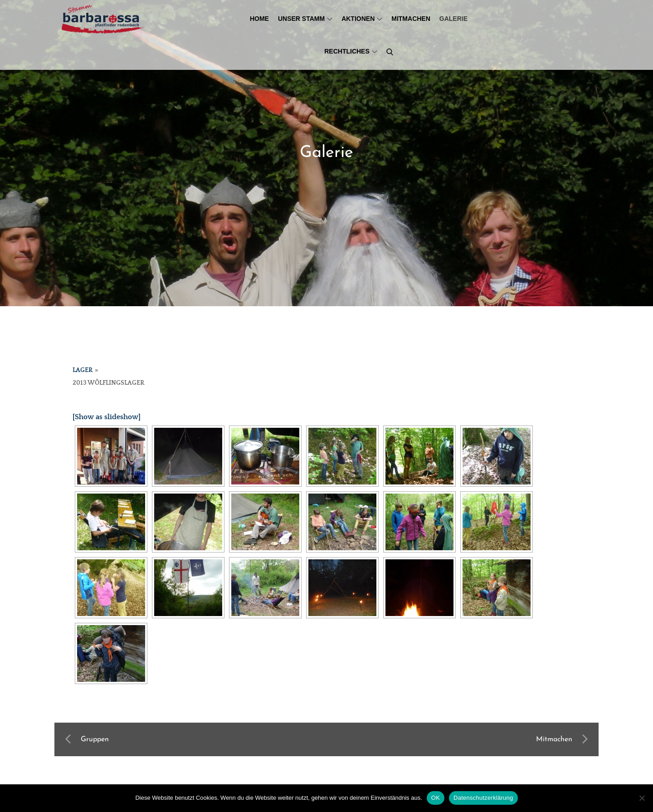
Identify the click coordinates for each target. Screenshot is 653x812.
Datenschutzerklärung (483, 798)
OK (436, 798)
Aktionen (362, 19)
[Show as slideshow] (107, 417)
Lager (83, 370)
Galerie (453, 19)
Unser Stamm (305, 19)
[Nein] (642, 798)
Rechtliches (351, 51)
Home (259, 19)
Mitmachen (411, 19)
